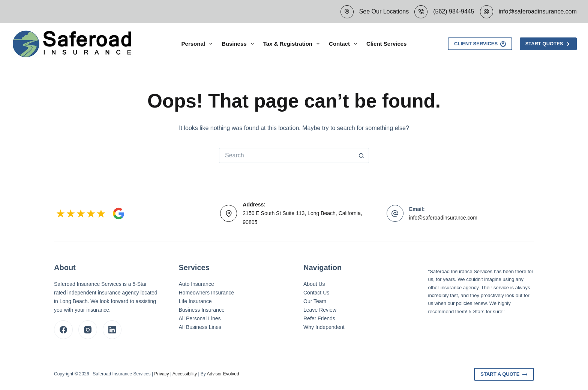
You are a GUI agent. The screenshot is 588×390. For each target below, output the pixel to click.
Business (239, 44)
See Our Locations (384, 11)
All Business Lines (200, 327)
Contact (344, 44)
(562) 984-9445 (454, 11)
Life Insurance (195, 301)
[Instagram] (88, 330)
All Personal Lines (200, 318)
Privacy (161, 374)
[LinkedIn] (112, 330)
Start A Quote (504, 374)
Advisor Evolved (223, 374)
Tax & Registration (293, 44)
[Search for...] (286, 155)
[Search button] (361, 155)
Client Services (387, 44)
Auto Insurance (196, 284)
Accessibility (185, 374)
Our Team (315, 301)
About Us (314, 284)
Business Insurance (202, 310)
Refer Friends (319, 318)
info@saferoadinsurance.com (538, 11)
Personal (198, 44)
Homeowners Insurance (207, 293)
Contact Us (316, 293)
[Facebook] (63, 330)
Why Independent (324, 327)
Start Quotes (548, 44)
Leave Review (320, 310)
